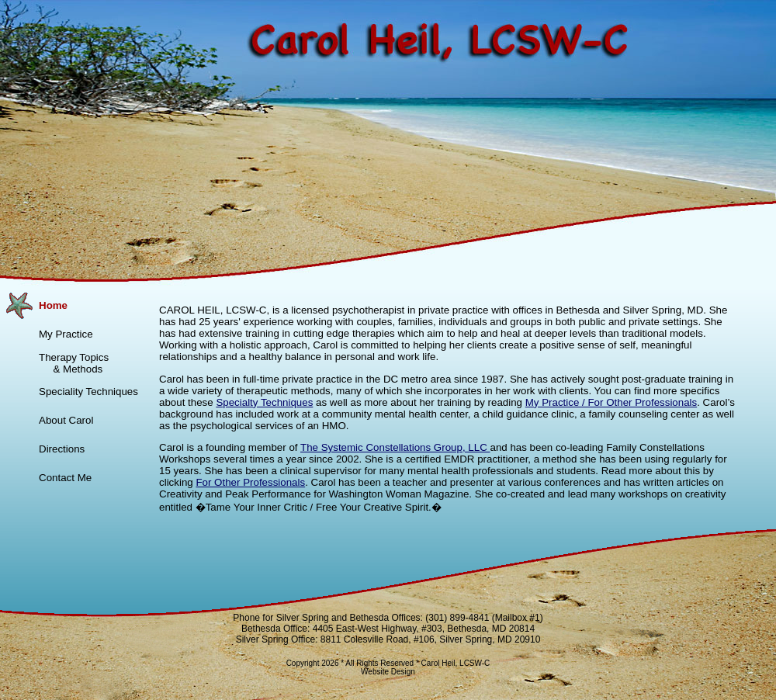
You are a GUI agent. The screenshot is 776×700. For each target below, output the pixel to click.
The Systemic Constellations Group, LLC (395, 447)
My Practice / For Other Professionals (611, 402)
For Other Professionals (250, 482)
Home (53, 305)
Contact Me (65, 478)
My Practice (66, 334)
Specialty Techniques (264, 402)
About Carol (66, 420)
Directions (62, 449)
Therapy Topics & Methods (74, 363)
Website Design (388, 672)
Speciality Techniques (88, 392)
